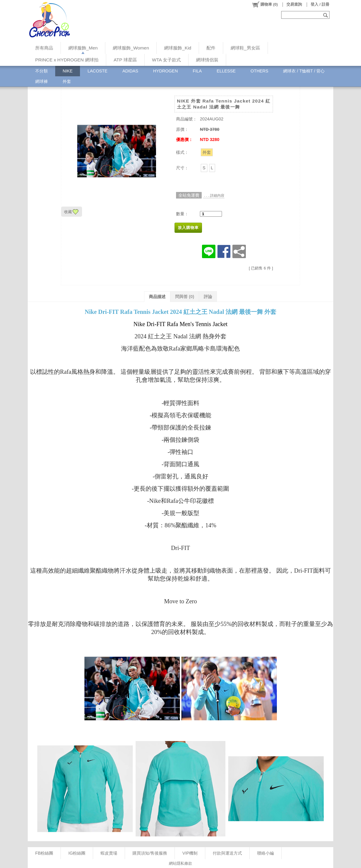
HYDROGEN (165, 71)
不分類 (41, 71)
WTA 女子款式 (166, 60)
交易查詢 (294, 4)
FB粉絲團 (44, 853)
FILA (197, 71)
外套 (67, 81)
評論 (208, 297)
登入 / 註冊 (320, 4)
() (265, 4)
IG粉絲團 (77, 853)
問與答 (185, 297)
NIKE (68, 71)
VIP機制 (190, 853)
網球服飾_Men (83, 48)
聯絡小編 (266, 853)
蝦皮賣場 (109, 853)
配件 (211, 48)
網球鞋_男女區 (245, 48)
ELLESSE (226, 71)
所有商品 (44, 48)
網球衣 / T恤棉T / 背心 (304, 71)
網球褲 (41, 81)
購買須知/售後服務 (150, 853)
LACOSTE (97, 71)
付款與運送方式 (227, 853)
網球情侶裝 (207, 60)
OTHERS (260, 71)
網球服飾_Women (131, 48)
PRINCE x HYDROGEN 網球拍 (67, 60)
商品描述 (157, 297)
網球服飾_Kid (178, 48)
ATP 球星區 (125, 60)
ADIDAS (130, 71)
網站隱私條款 (180, 863)
